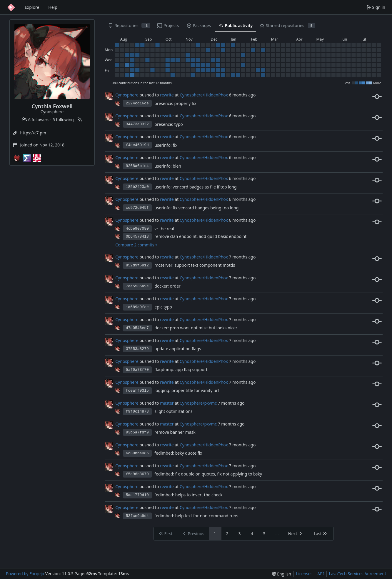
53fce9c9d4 (137, 516)
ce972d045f (137, 208)
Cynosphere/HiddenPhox (204, 95)
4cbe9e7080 (137, 229)
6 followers (35, 120)
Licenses (304, 574)
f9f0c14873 (137, 412)
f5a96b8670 (137, 474)
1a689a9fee (137, 307)
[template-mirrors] (37, 158)
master (167, 403)
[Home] (11, 7)
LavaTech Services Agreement (358, 574)
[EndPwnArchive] (27, 158)
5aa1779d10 (137, 495)
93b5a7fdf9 (137, 432)
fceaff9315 (137, 391)
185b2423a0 (137, 187)
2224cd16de (137, 103)
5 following (63, 120)
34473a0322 (137, 124)
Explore (32, 7)
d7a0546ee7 (137, 328)
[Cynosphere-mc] (17, 158)
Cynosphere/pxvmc (198, 403)
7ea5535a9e (137, 286)
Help (53, 7)
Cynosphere (127, 95)
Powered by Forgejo (25, 574)
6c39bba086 (137, 453)
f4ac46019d (137, 145)
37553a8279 (137, 349)
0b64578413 (137, 237)
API (321, 574)
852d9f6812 (137, 265)
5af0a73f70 (137, 370)
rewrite (167, 95)
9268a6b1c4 (137, 166)
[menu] (282, 574)
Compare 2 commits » (136, 245)
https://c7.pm (33, 133)
